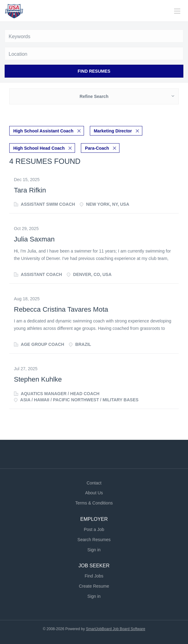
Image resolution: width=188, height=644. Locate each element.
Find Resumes (94, 71)
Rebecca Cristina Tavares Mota (61, 309)
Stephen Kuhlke (38, 379)
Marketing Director (113, 131)
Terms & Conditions (94, 503)
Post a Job (94, 529)
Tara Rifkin (30, 190)
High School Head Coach (39, 148)
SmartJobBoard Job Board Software (115, 629)
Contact (94, 483)
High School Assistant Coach (43, 131)
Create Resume (94, 586)
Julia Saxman (34, 239)
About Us (94, 493)
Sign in (94, 550)
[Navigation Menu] (177, 11)
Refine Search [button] (94, 96)
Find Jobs (94, 576)
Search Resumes (94, 540)
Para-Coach (97, 148)
